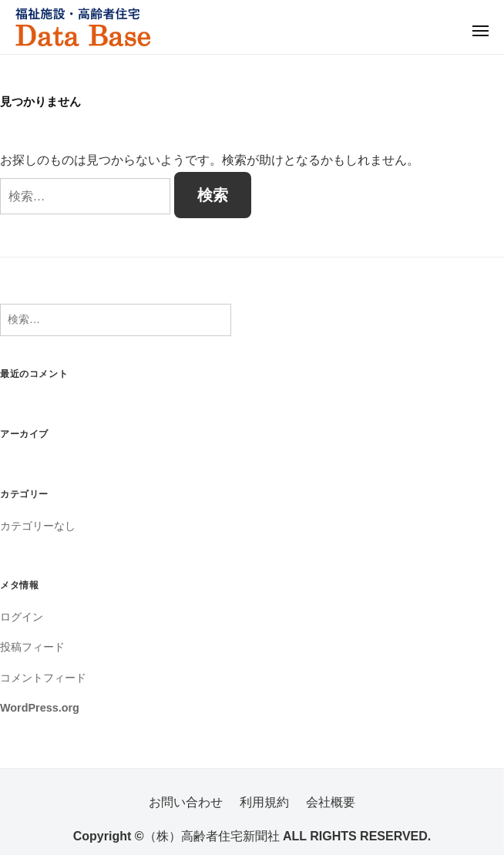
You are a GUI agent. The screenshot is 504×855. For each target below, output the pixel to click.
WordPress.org (40, 708)
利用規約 (264, 802)
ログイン (22, 617)
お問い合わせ (186, 802)
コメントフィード (43, 678)
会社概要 (331, 802)
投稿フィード (32, 647)
